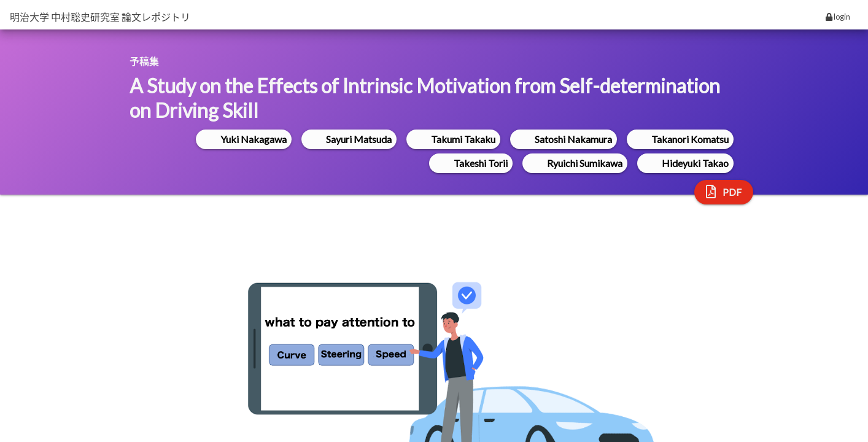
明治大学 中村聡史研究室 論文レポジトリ (100, 17)
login (838, 17)
